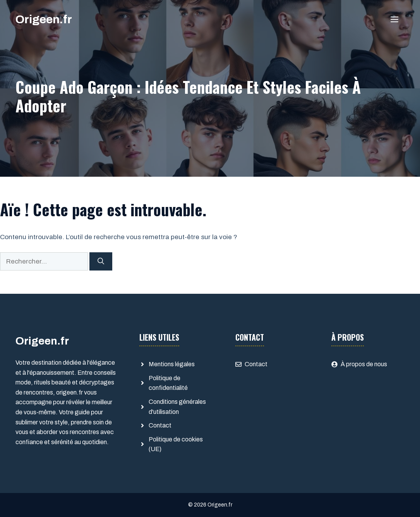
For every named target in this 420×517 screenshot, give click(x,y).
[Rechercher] (101, 262)
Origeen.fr (44, 19)
